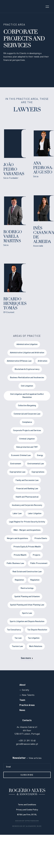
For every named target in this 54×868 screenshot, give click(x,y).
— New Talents (27, 695)
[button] (47, 6)
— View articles (34, 758)
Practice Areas (27, 705)
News (22, 710)
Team (22, 700)
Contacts (27, 721)
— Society (24, 690)
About (22, 685)
